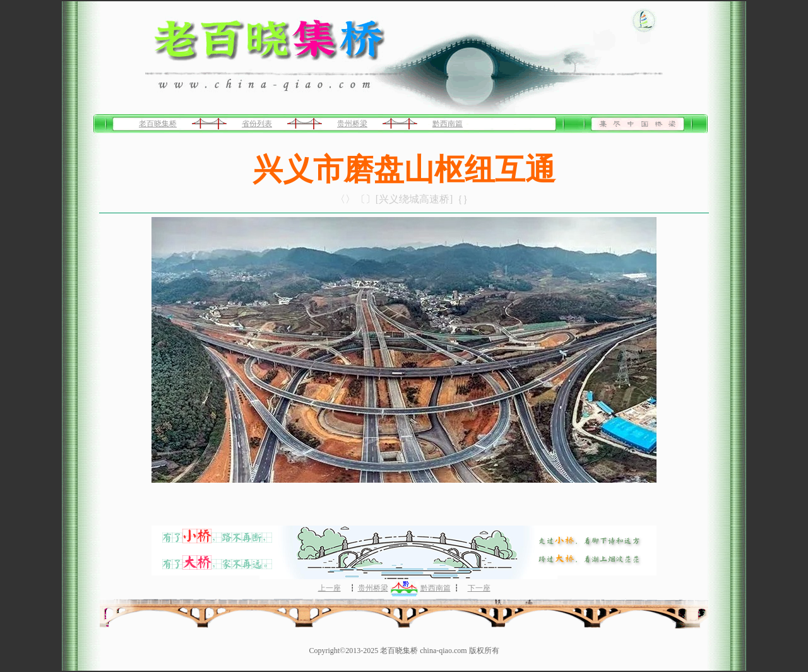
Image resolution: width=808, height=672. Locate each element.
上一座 (330, 588)
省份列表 (257, 124)
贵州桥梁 (352, 124)
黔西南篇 (448, 124)
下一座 (479, 588)
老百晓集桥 (158, 124)
